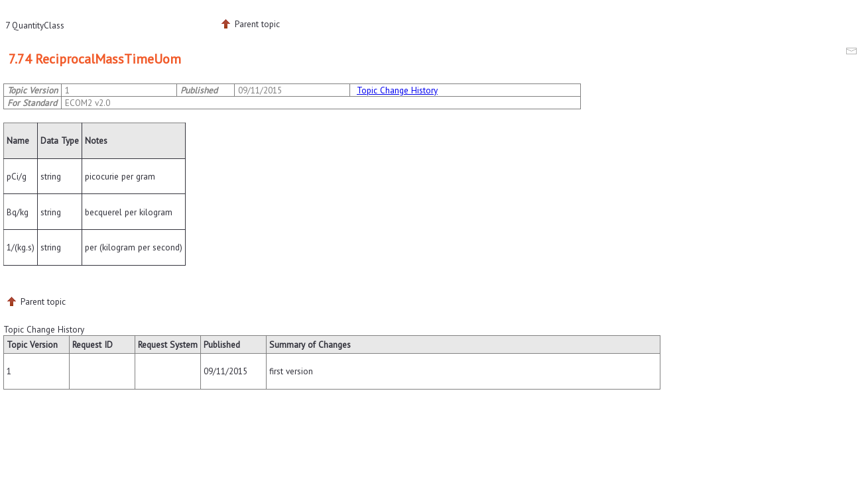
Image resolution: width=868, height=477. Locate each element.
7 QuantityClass (35, 25)
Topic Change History (397, 90)
